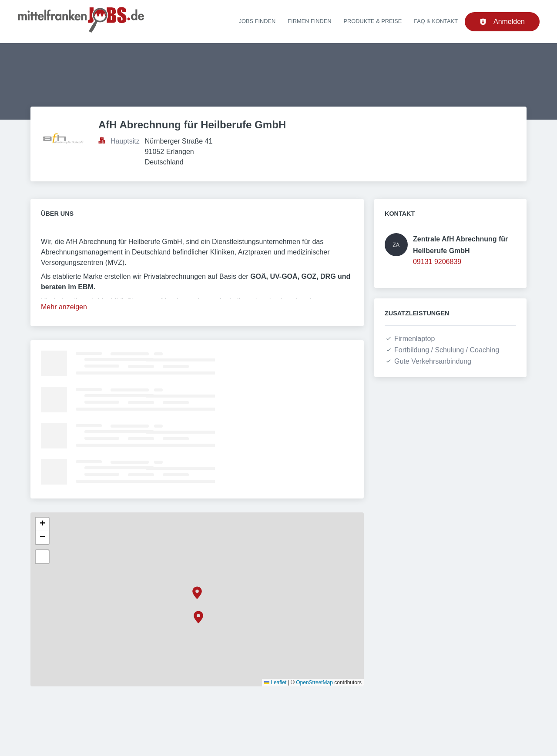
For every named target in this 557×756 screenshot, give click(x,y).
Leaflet (275, 682)
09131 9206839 (437, 262)
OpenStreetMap (314, 682)
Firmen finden (309, 21)
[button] (197, 593)
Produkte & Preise (373, 21)
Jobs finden (257, 21)
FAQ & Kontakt (436, 21)
